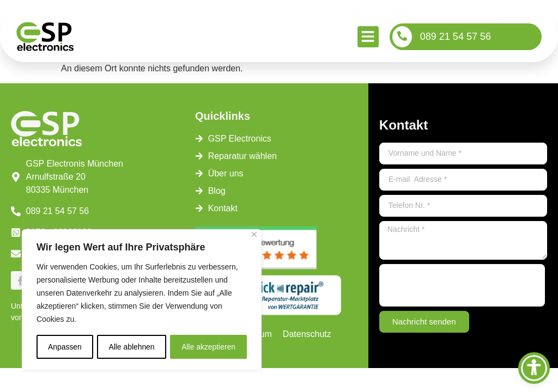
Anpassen (65, 347)
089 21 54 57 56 (456, 36)
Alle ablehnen (132, 347)
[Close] (254, 235)
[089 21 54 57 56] (402, 37)
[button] (368, 37)
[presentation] (462, 285)
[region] (142, 300)
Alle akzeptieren (209, 347)
